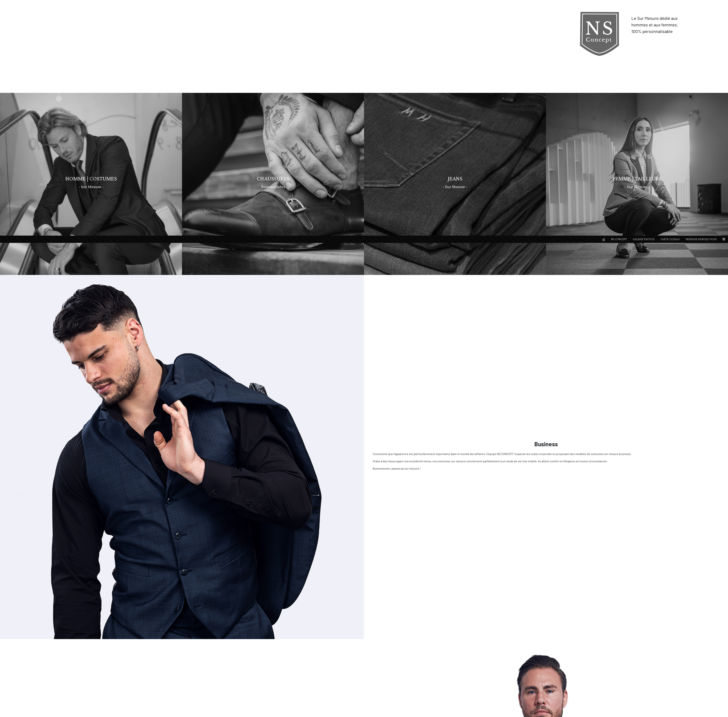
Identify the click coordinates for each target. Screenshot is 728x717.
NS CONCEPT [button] (619, 4)
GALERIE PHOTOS (644, 4)
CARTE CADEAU (670, 4)
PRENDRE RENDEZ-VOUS (701, 4)
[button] (724, 4)
